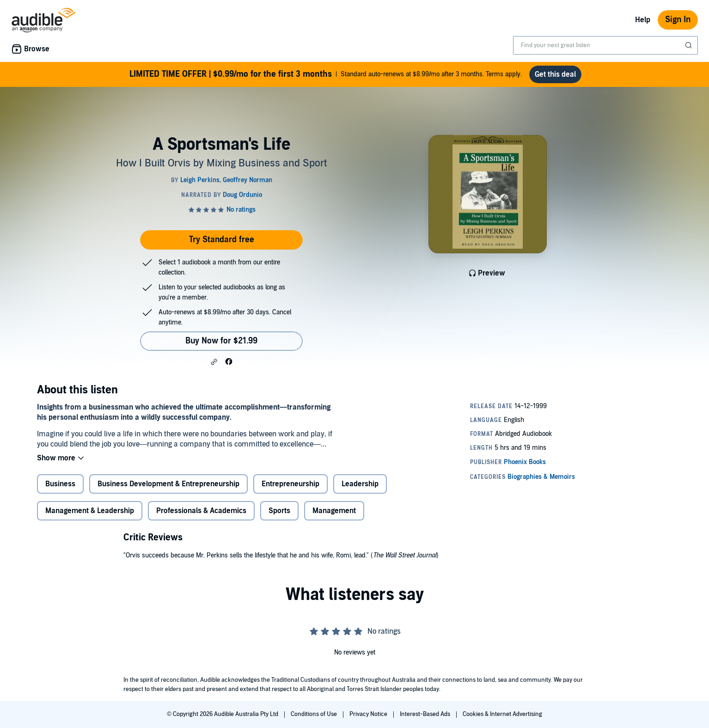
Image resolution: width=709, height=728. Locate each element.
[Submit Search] (690, 45)
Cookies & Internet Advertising (502, 714)
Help (643, 20)
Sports (279, 511)
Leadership (360, 484)
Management (334, 511)
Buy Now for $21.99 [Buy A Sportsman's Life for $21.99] (221, 341)
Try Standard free (222, 240)
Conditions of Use (315, 714)
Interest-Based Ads (426, 714)
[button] (214, 362)
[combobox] (605, 45)
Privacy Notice (369, 714)
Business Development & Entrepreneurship (168, 484)
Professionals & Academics (201, 511)
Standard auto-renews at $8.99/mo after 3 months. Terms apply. (326, 74)
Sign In (678, 20)
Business (60, 484)
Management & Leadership (90, 511)
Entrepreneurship (290, 484)
